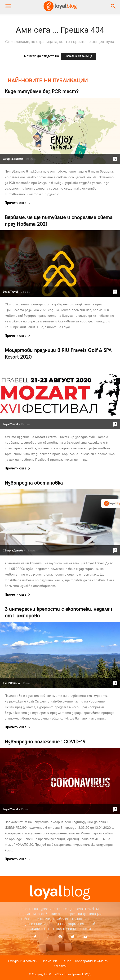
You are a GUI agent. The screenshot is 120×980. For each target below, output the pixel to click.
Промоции (49, 961)
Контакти (60, 966)
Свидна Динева (13, 159)
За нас (66, 961)
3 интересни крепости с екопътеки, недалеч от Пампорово (58, 612)
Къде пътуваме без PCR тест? (42, 91)
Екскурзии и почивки (23, 961)
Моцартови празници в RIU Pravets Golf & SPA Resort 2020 (58, 353)
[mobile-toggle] (8, 6)
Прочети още (18, 203)
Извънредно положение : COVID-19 (45, 741)
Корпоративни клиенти (92, 961)
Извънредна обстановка (34, 483)
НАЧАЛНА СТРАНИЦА (78, 56)
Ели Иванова (11, 683)
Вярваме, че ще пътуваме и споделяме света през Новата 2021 (59, 220)
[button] (113, 6)
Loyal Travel (10, 291)
